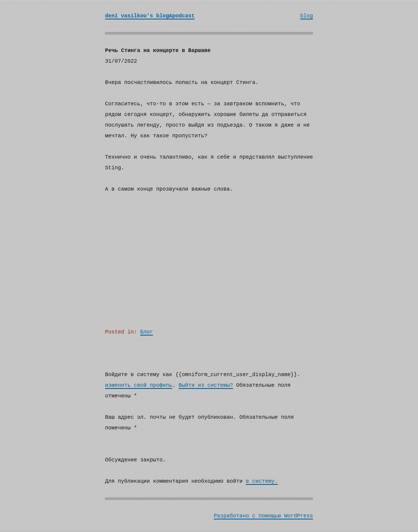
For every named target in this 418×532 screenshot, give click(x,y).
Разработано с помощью (249, 516)
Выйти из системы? (206, 385)
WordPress (299, 516)
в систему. (262, 481)
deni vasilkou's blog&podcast (150, 16)
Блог (147, 332)
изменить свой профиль (139, 385)
